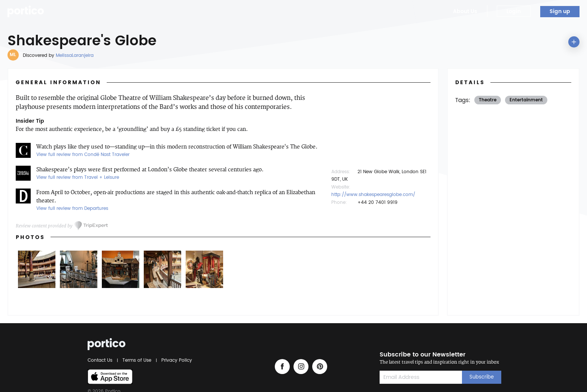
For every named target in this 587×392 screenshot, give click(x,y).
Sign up (560, 11)
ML (13, 55)
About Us (465, 11)
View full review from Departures (72, 209)
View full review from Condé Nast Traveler (83, 155)
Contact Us (101, 360)
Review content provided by (44, 226)
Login (514, 11)
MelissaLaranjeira (75, 56)
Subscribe (482, 377)
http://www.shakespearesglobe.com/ (373, 195)
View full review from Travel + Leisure (78, 177)
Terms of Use (137, 360)
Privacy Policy (176, 360)
